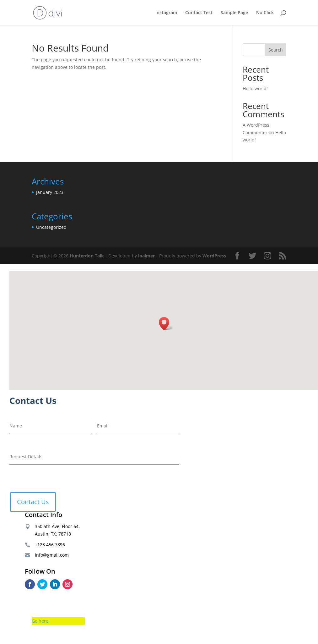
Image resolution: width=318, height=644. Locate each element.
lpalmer (146, 256)
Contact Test (199, 13)
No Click (265, 13)
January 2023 (50, 192)
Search (276, 50)
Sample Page (234, 13)
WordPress (214, 256)
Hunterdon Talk (87, 256)
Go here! (41, 621)
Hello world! (255, 88)
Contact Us (33, 502)
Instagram (166, 13)
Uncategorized (51, 227)
